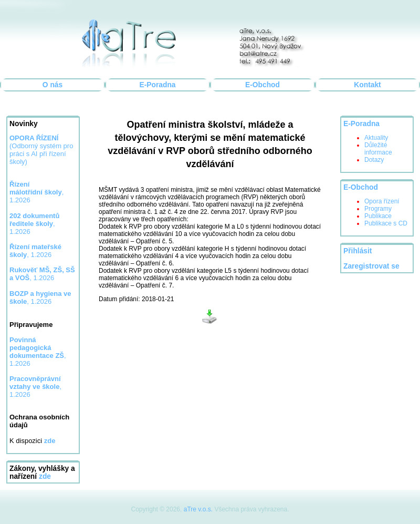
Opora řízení (382, 201)
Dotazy (374, 160)
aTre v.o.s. (198, 509)
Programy (378, 209)
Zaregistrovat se (371, 266)
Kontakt (367, 85)
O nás (52, 85)
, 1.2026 (36, 192)
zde (45, 476)
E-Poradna (158, 85)
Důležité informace (378, 149)
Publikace (378, 216)
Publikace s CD (386, 223)
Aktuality (376, 138)
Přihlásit (358, 251)
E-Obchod (262, 85)
